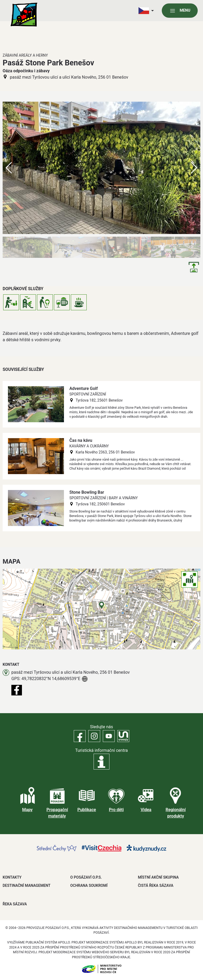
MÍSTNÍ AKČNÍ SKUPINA (158, 877)
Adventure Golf (83, 388)
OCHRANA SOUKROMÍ (89, 885)
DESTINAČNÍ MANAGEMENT (27, 885)
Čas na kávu (81, 440)
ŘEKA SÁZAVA (15, 904)
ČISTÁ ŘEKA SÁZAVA (156, 885)
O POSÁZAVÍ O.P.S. (86, 877)
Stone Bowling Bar (87, 492)
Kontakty (12, 877)
